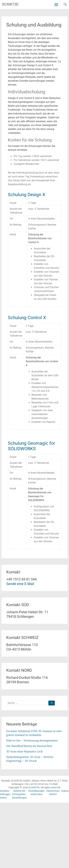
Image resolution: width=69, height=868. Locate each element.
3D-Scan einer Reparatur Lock (25, 751)
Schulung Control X (27, 318)
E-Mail (54, 784)
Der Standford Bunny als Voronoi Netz (29, 746)
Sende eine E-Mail (20, 584)
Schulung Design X (27, 195)
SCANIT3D (10, 4)
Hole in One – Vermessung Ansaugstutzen (32, 740)
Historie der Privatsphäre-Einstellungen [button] (19, 794)
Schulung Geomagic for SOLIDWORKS (31, 446)
